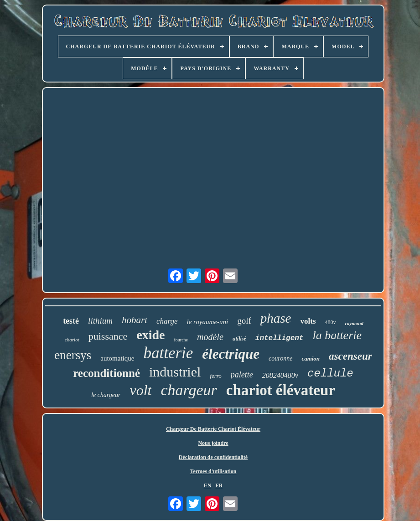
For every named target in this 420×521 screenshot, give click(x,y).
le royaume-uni (208, 322)
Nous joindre (213, 443)
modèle (210, 337)
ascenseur (350, 356)
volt (140, 390)
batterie (168, 353)
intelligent (280, 338)
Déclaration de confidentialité (213, 457)
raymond (354, 323)
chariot (72, 340)
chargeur (189, 390)
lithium (100, 321)
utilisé (239, 339)
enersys (73, 355)
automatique (117, 358)
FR (219, 485)
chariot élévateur (281, 390)
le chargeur (106, 395)
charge (167, 321)
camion (311, 359)
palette (242, 375)
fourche (181, 340)
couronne (280, 359)
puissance (108, 336)
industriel (175, 372)
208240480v (280, 375)
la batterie (337, 335)
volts (308, 321)
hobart (135, 320)
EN (208, 485)
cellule (330, 374)
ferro (216, 376)
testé (71, 321)
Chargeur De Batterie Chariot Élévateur (213, 429)
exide (150, 335)
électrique (231, 354)
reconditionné (106, 373)
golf (244, 321)
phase (276, 318)
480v (331, 322)
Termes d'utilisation (213, 471)
